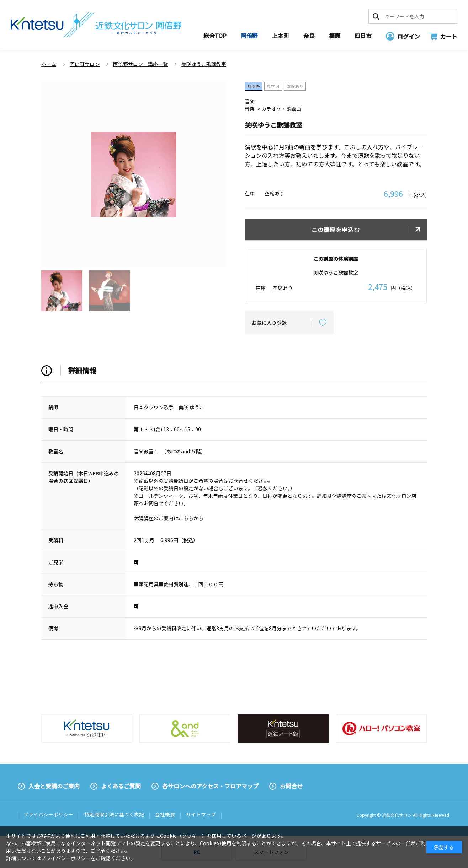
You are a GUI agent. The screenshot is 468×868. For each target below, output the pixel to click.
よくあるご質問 (121, 786)
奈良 (309, 36)
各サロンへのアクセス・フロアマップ (210, 786)
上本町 (281, 36)
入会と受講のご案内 (54, 786)
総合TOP (215, 36)
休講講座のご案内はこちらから (169, 518)
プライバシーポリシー (48, 814)
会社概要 (165, 814)
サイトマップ (201, 814)
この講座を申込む (336, 230)
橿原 (335, 36)
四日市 (363, 36)
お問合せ (291, 786)
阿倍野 (249, 36)
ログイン (409, 36)
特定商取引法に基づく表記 (114, 814)
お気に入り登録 (269, 323)
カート (449, 36)
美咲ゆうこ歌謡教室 (336, 273)
